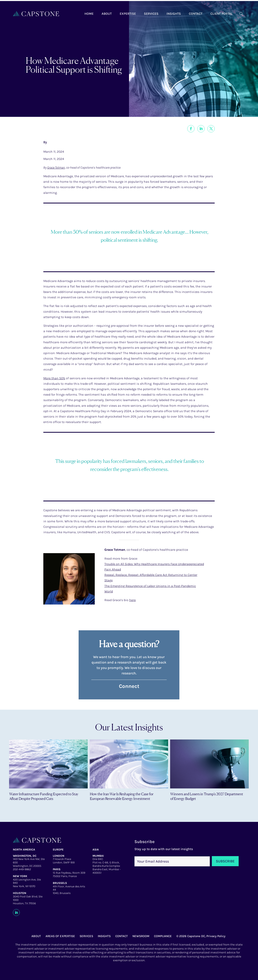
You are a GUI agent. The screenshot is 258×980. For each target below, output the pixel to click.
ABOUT (36, 936)
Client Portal (222, 14)
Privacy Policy (216, 936)
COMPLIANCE (163, 936)
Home (89, 14)
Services (151, 14)
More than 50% (54, 378)
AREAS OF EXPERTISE (60, 936)
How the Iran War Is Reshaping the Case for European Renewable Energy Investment (122, 796)
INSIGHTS (104, 936)
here (132, 600)
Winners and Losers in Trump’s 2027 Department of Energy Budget (207, 796)
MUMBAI (98, 856)
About (107, 14)
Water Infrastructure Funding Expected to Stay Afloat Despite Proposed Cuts (44, 796)
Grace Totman (56, 167)
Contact (196, 14)
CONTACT (122, 936)
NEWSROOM (141, 936)
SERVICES (86, 936)
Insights (174, 14)
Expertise (128, 14)
